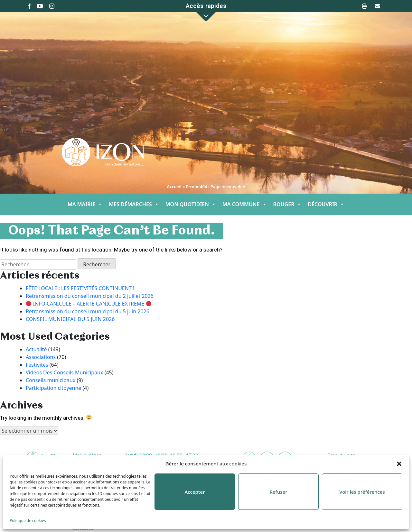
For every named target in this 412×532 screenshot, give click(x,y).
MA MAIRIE (85, 204)
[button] (399, 463)
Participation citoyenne (53, 388)
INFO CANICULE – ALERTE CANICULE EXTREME (89, 304)
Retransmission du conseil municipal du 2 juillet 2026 (90, 296)
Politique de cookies (28, 521)
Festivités (37, 365)
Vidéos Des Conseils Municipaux (64, 372)
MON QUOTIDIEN (191, 204)
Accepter (195, 492)
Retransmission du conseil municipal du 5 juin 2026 (88, 311)
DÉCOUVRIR (326, 204)
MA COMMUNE (245, 204)
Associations (41, 357)
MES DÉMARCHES (134, 204)
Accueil (174, 187)
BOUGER (287, 204)
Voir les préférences (362, 492)
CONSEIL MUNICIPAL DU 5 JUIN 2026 (70, 319)
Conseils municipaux (51, 380)
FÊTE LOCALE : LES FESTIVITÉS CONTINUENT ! (80, 288)
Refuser (278, 492)
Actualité (36, 349)
